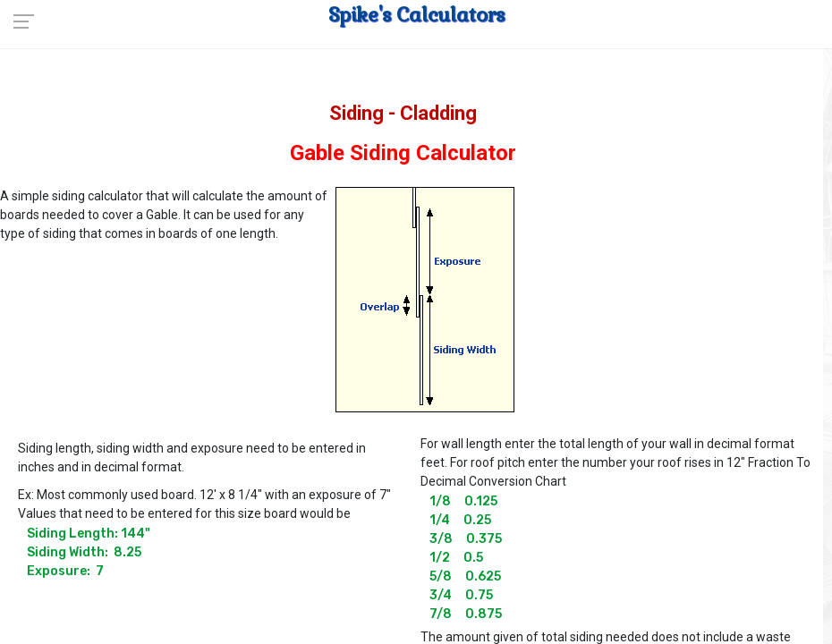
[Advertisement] (671, 294)
